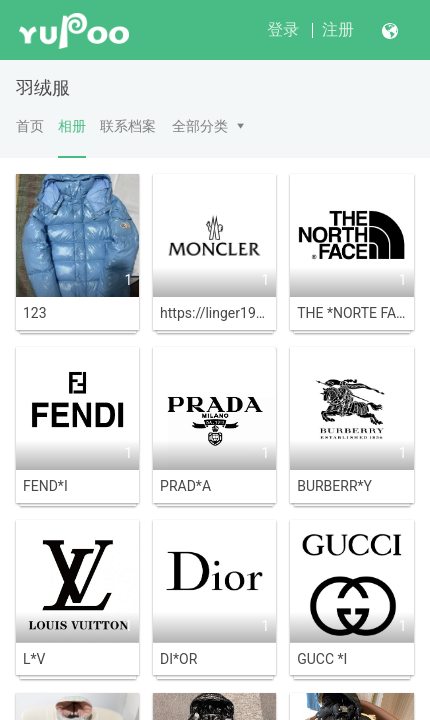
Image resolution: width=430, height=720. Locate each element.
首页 (30, 126)
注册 (338, 29)
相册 (72, 138)
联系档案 (128, 126)
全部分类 (200, 126)
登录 (283, 29)
